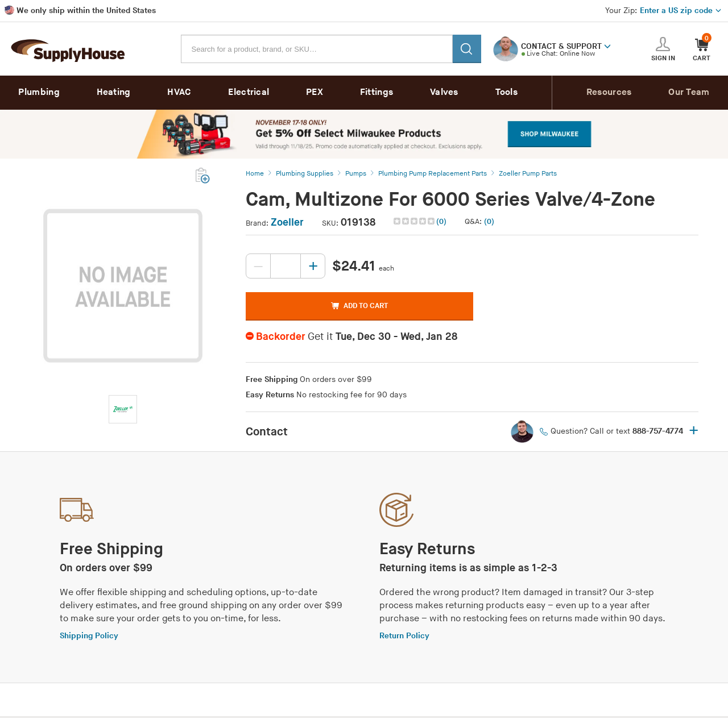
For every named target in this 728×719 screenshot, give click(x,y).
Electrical (249, 92)
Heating (114, 92)
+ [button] (694, 431)
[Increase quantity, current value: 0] (313, 266)
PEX (315, 92)
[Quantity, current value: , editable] (286, 266)
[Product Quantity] (286, 266)
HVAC (179, 92)
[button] (607, 45)
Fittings (377, 92)
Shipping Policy (89, 636)
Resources (609, 92)
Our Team (689, 92)
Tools (507, 92)
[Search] (467, 49)
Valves (444, 92)
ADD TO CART (359, 306)
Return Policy (404, 636)
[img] (415, 221)
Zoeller (287, 223)
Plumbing (39, 92)
